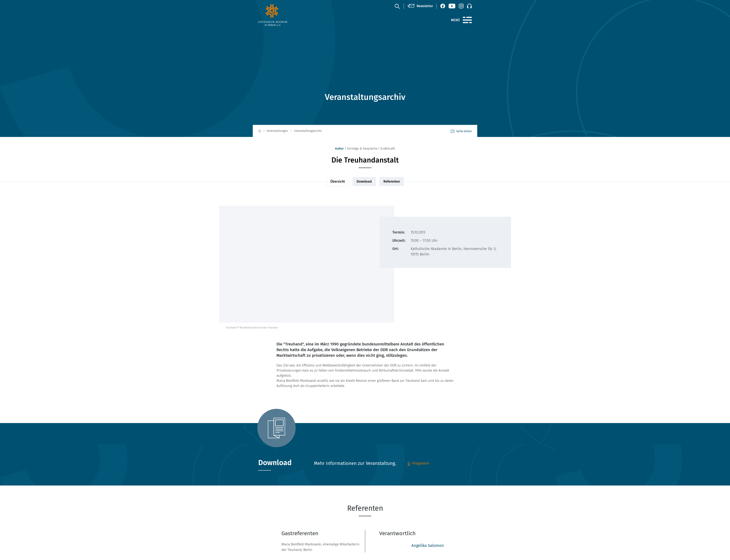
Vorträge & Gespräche (362, 149)
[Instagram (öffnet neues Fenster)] (461, 6)
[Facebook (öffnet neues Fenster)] (443, 6)
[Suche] (397, 6)
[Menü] (467, 20)
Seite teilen (461, 131)
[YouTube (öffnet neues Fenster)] (452, 6)
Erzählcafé (388, 149)
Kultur (339, 149)
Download (364, 181)
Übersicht (338, 181)
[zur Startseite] (282, 15)
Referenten (392, 181)
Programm (418, 463)
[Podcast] (469, 6)
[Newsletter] (420, 6)
